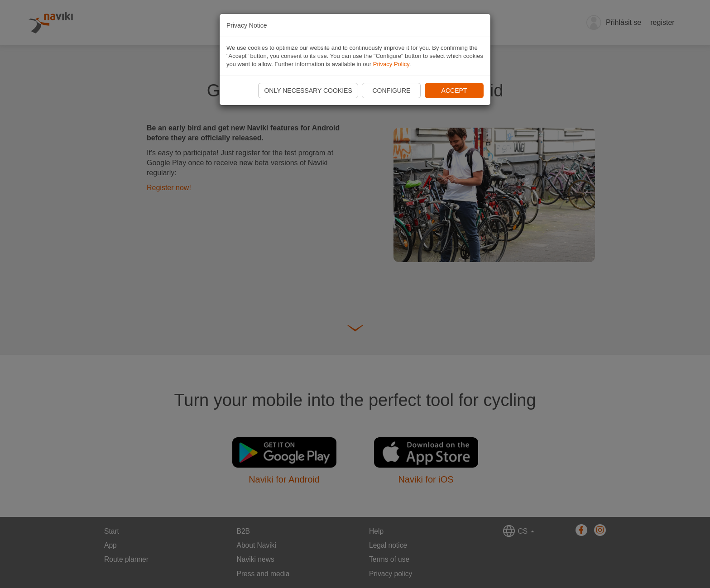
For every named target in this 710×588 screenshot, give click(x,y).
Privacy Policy (391, 64)
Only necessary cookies (308, 91)
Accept (454, 91)
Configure (391, 91)
